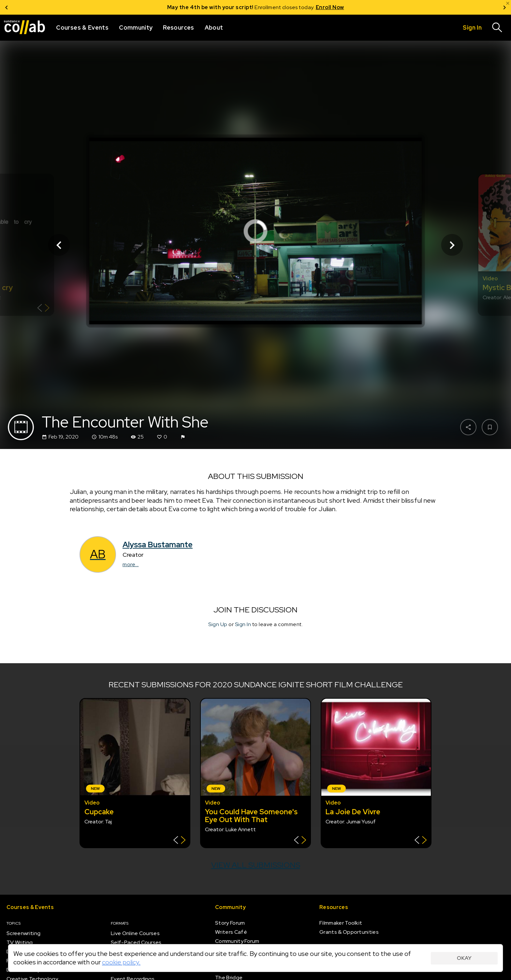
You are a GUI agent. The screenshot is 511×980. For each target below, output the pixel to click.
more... (131, 564)
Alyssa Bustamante (158, 545)
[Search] (497, 28)
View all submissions (256, 865)
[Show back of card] (44, 309)
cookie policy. (121, 962)
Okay (464, 958)
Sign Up (218, 624)
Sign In (243, 624)
